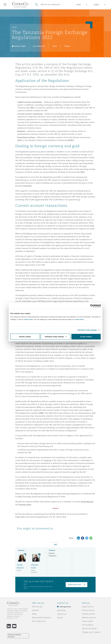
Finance (52, 553)
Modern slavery (89, 618)
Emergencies (65, 607)
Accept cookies (86, 337)
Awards (35, 610)
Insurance (53, 556)
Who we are (37, 607)
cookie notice (28, 319)
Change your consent (91, 632)
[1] (79, 200)
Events (60, 618)
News (34, 614)
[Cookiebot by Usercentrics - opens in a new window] (92, 306)
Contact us (62, 614)
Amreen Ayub (25, 505)
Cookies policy (88, 614)
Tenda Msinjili (87, 502)
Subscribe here (75, 585)
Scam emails (88, 621)
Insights (14, 27)
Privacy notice (88, 610)
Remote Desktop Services (15, 636)
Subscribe (61, 610)
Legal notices (88, 607)
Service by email (89, 628)
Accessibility (88, 625)
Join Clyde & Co (39, 621)
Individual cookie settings (87, 330)
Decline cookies (25, 337)
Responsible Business (42, 618)
